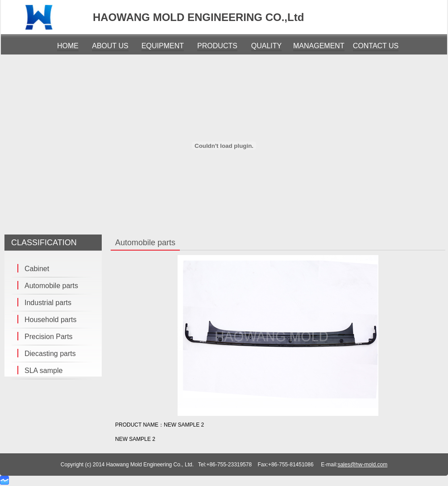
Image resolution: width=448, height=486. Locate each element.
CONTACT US (376, 46)
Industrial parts (48, 303)
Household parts (51, 320)
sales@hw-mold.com (363, 465)
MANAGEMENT (319, 46)
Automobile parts (51, 286)
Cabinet (37, 269)
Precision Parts (49, 337)
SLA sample (44, 371)
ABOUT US (110, 46)
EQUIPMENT (163, 46)
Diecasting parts (50, 354)
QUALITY (266, 46)
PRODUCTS (217, 46)
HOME (68, 46)
